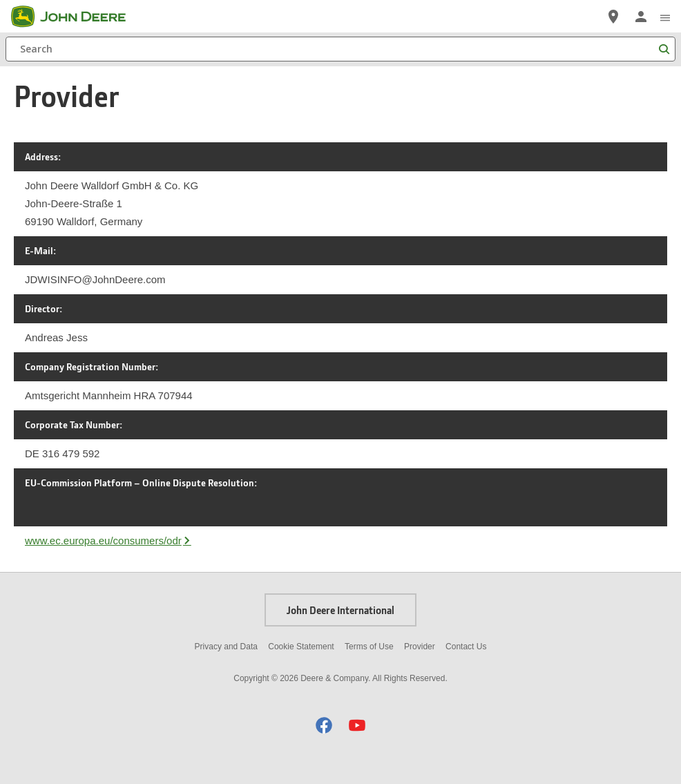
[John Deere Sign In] (641, 17)
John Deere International (340, 610)
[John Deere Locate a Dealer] (613, 17)
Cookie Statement (301, 647)
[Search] (340, 49)
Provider (420, 647)
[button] (324, 725)
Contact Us (466, 647)
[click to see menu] (665, 17)
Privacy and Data (226, 647)
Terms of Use (369, 647)
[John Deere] (77, 17)
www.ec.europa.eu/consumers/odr (103, 541)
